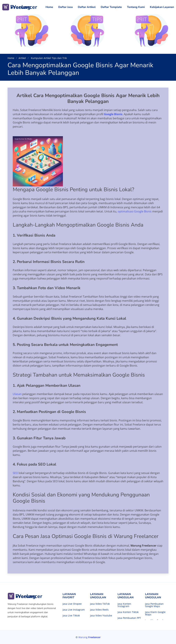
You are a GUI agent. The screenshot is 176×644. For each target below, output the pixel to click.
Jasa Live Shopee (72, 604)
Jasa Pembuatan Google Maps (154, 605)
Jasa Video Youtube (101, 616)
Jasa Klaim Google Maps (155, 613)
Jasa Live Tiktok (71, 616)
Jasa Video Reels (99, 610)
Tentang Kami (136, 7)
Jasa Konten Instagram (124, 605)
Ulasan (17, 394)
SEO (16, 473)
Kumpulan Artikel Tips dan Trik (48, 58)
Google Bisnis (113, 114)
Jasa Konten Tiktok (128, 612)
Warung (89, 637)
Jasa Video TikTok (100, 604)
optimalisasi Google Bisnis (135, 211)
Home (49, 7)
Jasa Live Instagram (74, 610)
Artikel (22, 58)
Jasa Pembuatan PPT (129, 618)
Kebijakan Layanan (162, 7)
